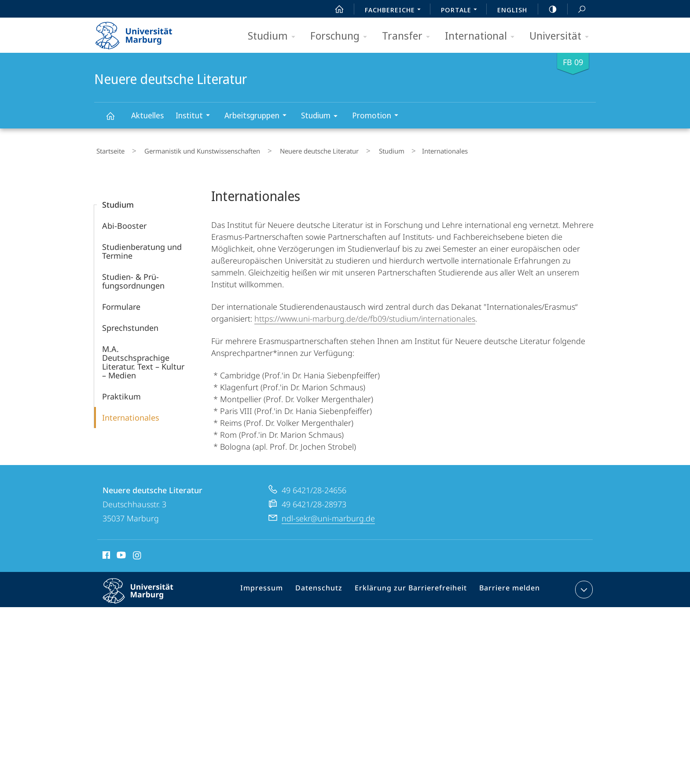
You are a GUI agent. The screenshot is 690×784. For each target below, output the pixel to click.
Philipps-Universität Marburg (146, 594)
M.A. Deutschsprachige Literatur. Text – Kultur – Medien (143, 358)
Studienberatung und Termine (142, 247)
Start (334, 9)
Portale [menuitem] (461, 11)
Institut (196, 116)
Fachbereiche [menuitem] (395, 11)
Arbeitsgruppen (258, 116)
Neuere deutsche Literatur (115, 120)
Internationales (131, 414)
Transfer (409, 36)
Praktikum (121, 392)
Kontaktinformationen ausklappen (583, 586)
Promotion (378, 116)
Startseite (108, 149)
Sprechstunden (130, 324)
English (512, 10)
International (483, 36)
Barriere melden (506, 587)
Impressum (273, 587)
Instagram (138, 553)
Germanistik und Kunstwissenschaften (192, 149)
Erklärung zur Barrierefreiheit (413, 587)
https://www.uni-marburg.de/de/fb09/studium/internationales (365, 315)
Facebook (105, 553)
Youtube (120, 553)
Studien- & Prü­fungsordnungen (133, 277)
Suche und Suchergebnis (577, 9)
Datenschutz (327, 587)
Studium (274, 36)
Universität (562, 36)
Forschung (341, 36)
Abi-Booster (124, 222)
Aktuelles (147, 115)
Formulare (121, 303)
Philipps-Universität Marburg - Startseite (141, 33)
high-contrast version (548, 9)
